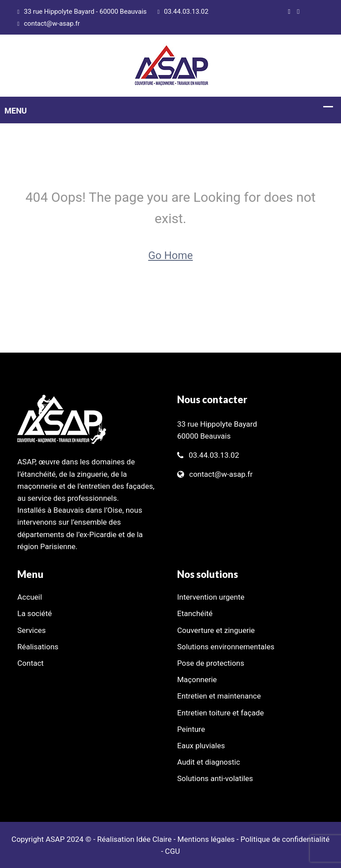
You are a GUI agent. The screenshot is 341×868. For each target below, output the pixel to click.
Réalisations (38, 647)
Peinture (191, 729)
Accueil (30, 597)
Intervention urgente (211, 597)
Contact (30, 663)
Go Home (171, 255)
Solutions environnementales (226, 647)
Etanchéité (195, 613)
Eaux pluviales (201, 746)
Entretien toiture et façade (220, 713)
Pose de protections (211, 663)
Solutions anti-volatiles (215, 778)
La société (35, 613)
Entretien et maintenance (219, 696)
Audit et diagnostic (209, 762)
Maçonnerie (197, 679)
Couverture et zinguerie (216, 630)
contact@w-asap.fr (49, 24)
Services (32, 630)
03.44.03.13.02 (183, 12)
